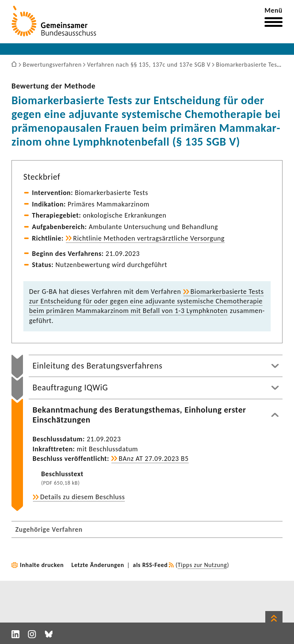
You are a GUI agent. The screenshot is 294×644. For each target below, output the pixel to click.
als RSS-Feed (150, 565)
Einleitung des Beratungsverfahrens (97, 366)
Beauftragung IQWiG (70, 388)
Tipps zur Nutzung (202, 565)
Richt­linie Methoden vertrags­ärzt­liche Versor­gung (149, 238)
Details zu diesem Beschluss (82, 497)
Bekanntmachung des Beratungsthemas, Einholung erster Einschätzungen (139, 415)
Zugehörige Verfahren (49, 529)
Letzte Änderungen (98, 565)
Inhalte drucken (42, 565)
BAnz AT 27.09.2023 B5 (154, 459)
